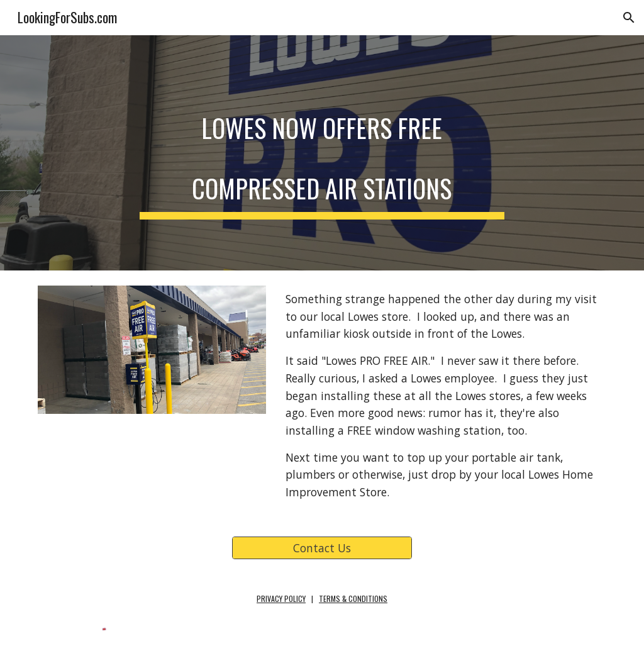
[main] (322, 153)
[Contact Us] (322, 548)
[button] (629, 18)
